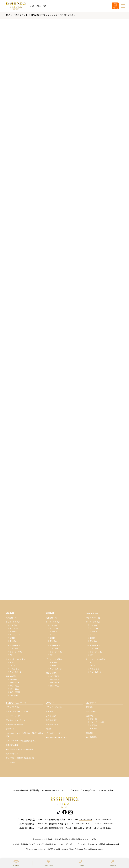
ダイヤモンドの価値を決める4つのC (20, 758)
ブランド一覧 (48, 866)
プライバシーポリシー (55, 733)
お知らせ (49, 711)
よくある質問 (51, 716)
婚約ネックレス (12, 754)
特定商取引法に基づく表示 (57, 737)
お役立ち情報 (51, 720)
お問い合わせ (91, 711)
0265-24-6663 (84, 828)
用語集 (49, 729)
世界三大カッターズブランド (17, 711)
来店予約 (90, 707)
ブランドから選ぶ (13, 707)
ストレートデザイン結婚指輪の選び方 (21, 741)
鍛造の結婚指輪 (12, 745)
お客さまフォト (21, 15)
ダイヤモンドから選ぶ (15, 724)
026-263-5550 (85, 819)
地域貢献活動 (91, 737)
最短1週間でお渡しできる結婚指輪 (20, 749)
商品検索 (16, 866)
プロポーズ (10, 729)
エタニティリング (13, 716)
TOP (8, 15)
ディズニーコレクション (15, 720)
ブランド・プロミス (54, 707)
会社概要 (90, 733)
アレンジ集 (10, 762)
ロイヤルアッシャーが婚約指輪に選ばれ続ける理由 (24, 735)
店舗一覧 (113, 866)
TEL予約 (81, 866)
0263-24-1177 (86, 824)
